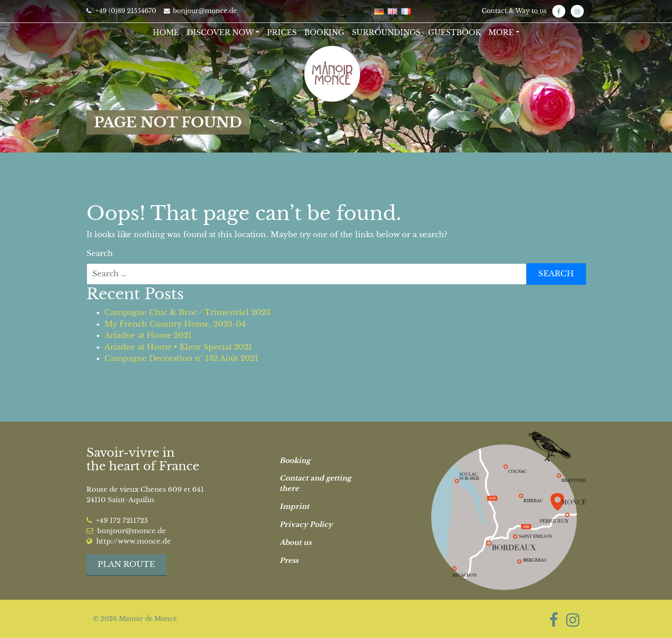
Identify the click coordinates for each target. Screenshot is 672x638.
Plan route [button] (126, 564)
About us (295, 542)
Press (289, 560)
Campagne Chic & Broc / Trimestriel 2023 (187, 312)
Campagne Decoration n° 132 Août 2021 (181, 358)
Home (166, 32)
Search (100, 254)
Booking (324, 32)
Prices (282, 32)
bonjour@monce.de (200, 11)
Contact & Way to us (514, 11)
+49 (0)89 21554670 (121, 11)
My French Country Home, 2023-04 (175, 324)
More (501, 32)
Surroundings (386, 32)
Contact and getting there (315, 483)
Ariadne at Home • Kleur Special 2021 (178, 347)
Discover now (220, 32)
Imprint (294, 506)
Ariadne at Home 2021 (148, 335)
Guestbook (454, 32)
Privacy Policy (306, 524)
